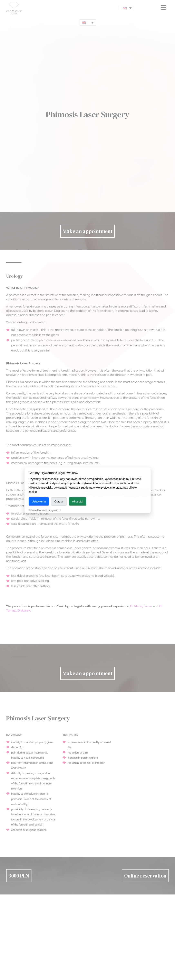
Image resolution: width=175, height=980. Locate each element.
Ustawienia (39, 501)
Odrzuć (59, 501)
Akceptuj (78, 501)
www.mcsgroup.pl (51, 510)
